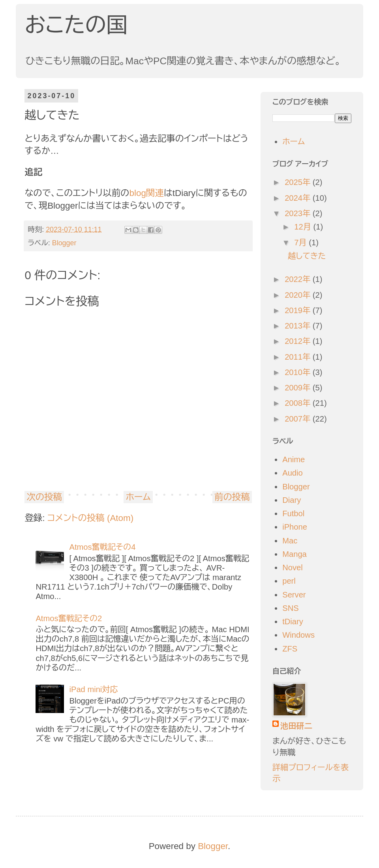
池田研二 (296, 726)
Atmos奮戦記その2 (69, 618)
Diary (292, 500)
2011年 (299, 357)
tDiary (293, 622)
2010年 (299, 372)
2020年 (299, 295)
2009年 (299, 388)
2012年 (299, 341)
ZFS (290, 649)
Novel (293, 567)
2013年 (299, 326)
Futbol (293, 513)
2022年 (299, 279)
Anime (294, 459)
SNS (290, 608)
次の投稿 (44, 497)
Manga (295, 554)
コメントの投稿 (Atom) (90, 518)
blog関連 (147, 193)
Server (294, 595)
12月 (304, 227)
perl (289, 581)
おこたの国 (76, 25)
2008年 (299, 403)
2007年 (299, 419)
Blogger (64, 243)
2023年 (299, 213)
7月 (301, 243)
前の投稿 (232, 497)
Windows (298, 635)
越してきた (307, 256)
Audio (293, 473)
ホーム (138, 497)
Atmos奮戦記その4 (102, 547)
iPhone (295, 527)
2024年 (299, 198)
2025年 (299, 182)
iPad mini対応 (93, 689)
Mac (290, 541)
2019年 (299, 310)
